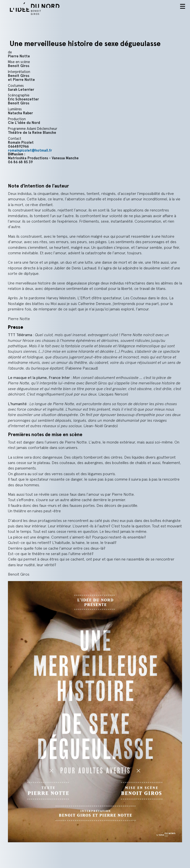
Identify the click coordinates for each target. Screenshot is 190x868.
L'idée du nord (41, 9)
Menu (183, 6)
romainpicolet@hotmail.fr (30, 151)
